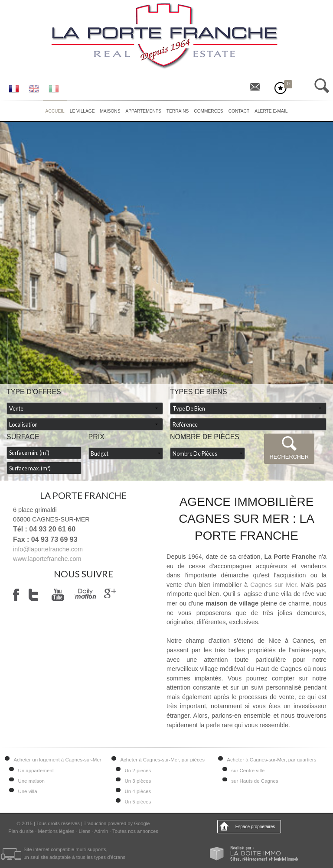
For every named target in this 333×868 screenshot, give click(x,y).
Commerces (208, 111)
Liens (85, 831)
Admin (101, 831)
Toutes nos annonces (135, 831)
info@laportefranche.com (48, 549)
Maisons (110, 111)
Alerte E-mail (271, 111)
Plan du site (21, 831)
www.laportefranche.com (47, 559)
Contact (239, 111)
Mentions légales (56, 831)
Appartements (144, 111)
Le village (82, 111)
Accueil (55, 111)
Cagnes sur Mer (273, 585)
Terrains (178, 111)
